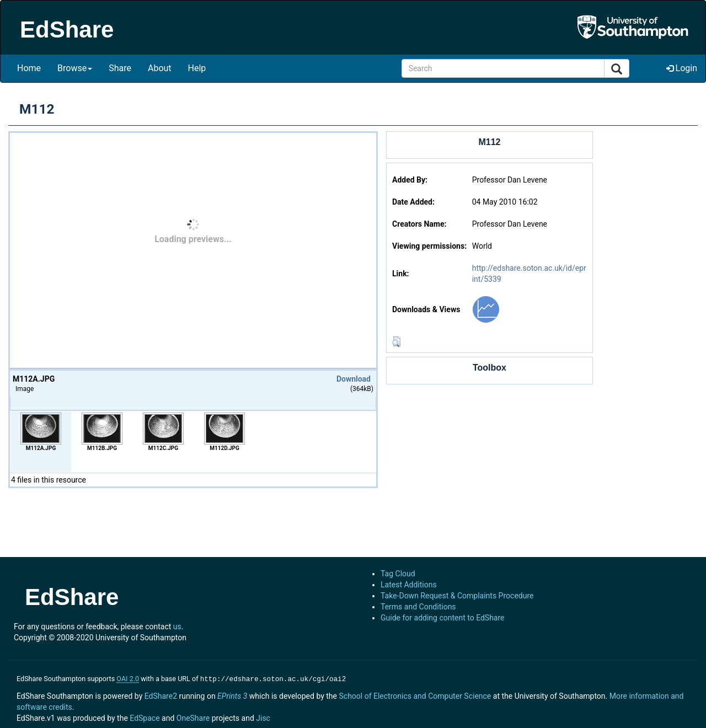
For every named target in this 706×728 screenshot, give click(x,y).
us (177, 627)
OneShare (193, 717)
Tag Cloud (398, 574)
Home (29, 68)
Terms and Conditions (418, 607)
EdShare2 (161, 695)
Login (682, 68)
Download (354, 379)
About (160, 68)
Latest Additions (409, 585)
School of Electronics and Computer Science (415, 695)
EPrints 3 (232, 695)
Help (197, 68)
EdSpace (145, 717)
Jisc (263, 717)
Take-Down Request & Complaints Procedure (457, 596)
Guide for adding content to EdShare (443, 618)
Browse (75, 68)
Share (120, 68)
